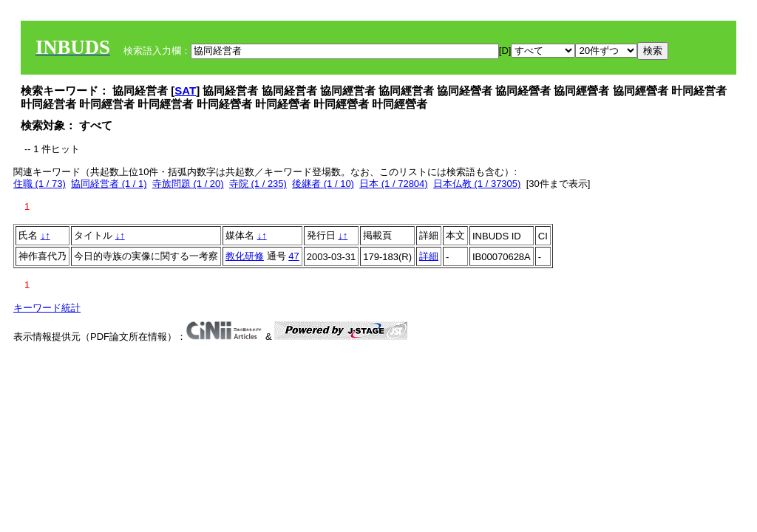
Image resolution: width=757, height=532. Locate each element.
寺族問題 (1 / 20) (188, 184)
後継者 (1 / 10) (323, 184)
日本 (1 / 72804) (394, 184)
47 (293, 256)
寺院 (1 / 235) (258, 184)
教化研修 (245, 256)
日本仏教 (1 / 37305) (477, 184)
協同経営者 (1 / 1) (109, 184)
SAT (185, 91)
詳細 (429, 256)
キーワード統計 (47, 308)
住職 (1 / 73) (40, 184)
